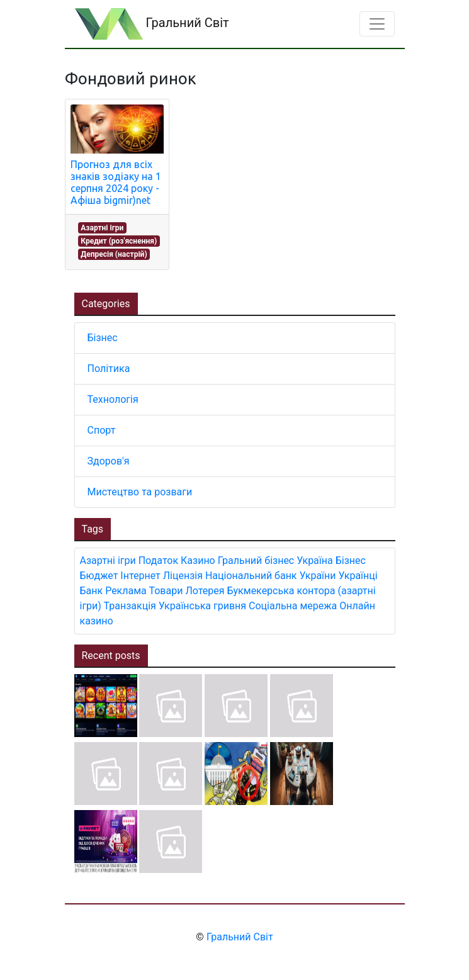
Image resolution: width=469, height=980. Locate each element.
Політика (109, 369)
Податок (158, 560)
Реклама (126, 591)
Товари (166, 591)
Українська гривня (202, 606)
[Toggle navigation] (377, 24)
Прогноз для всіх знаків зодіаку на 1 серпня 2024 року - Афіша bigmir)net (116, 183)
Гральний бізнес (256, 560)
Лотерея (205, 591)
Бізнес (103, 338)
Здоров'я (109, 461)
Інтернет (140, 576)
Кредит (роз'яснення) (119, 241)
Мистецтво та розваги (140, 492)
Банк (92, 591)
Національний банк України (271, 576)
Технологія (113, 399)
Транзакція (130, 606)
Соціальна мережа (293, 606)
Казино (198, 560)
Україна (315, 560)
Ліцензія (183, 576)
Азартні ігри (102, 228)
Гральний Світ (152, 24)
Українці (358, 576)
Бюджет (99, 576)
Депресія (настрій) (114, 254)
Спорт (102, 430)
